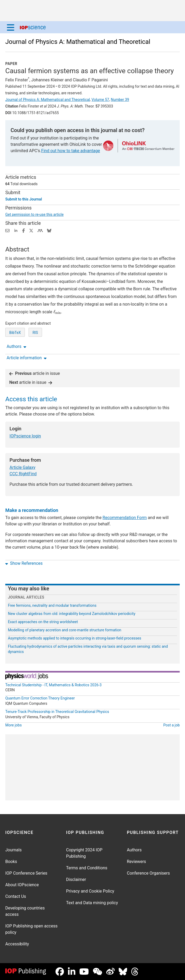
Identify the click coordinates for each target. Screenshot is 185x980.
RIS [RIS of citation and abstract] (35, 333)
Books (11, 862)
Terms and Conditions (87, 868)
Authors (134, 850)
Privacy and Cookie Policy (90, 891)
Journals (13, 850)
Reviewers (137, 862)
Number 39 (120, 100)
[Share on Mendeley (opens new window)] (40, 230)
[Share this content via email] (7, 230)
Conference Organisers (148, 873)
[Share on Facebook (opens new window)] (24, 230)
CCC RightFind (23, 474)
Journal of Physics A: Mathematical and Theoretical (78, 42)
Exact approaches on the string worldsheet (43, 622)
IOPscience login (25, 436)
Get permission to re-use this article (34, 214)
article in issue (35, 373)
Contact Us (16, 896)
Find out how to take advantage (71, 151)
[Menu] (11, 27)
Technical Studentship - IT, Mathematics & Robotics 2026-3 (53, 685)
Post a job (172, 725)
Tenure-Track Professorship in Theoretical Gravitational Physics (57, 712)
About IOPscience (22, 885)
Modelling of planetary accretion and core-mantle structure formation (65, 630)
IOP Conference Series (26, 873)
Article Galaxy (22, 467)
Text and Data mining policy (92, 903)
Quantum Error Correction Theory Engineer (40, 698)
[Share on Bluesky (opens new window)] (49, 230)
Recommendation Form (125, 518)
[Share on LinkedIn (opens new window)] (16, 230)
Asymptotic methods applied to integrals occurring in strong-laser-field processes (75, 638)
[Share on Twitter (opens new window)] (31, 230)
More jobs (13, 725)
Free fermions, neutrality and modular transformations (52, 605)
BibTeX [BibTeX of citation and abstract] (15, 333)
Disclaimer (76, 879)
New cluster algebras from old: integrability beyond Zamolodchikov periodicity (72, 614)
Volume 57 (100, 100)
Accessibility (17, 944)
